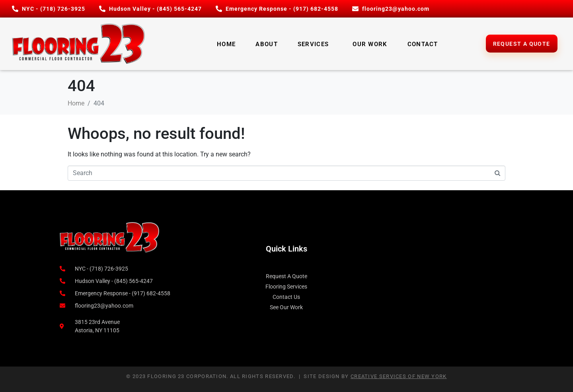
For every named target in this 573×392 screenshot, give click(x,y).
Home (226, 44)
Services (313, 44)
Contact (423, 44)
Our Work (370, 44)
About (267, 44)
